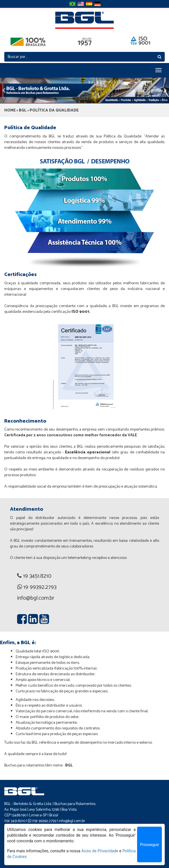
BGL (23, 110)
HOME (10, 110)
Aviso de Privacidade (100, 851)
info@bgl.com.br (72, 821)
